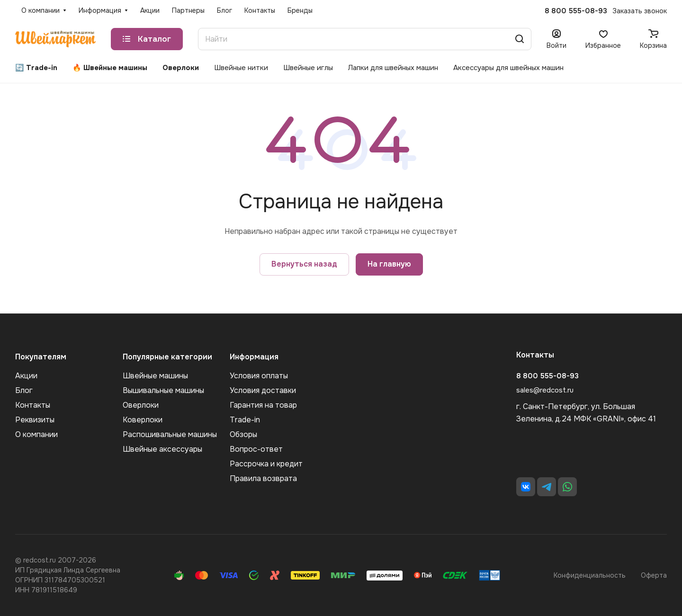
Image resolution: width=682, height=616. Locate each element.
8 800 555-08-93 (576, 11)
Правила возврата (263, 478)
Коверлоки (143, 420)
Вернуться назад (304, 264)
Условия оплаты (259, 376)
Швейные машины (155, 376)
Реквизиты (35, 420)
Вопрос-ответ (256, 449)
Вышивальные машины (163, 390)
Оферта (654, 575)
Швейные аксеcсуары (162, 449)
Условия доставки (263, 390)
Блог (24, 390)
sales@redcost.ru (545, 390)
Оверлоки (141, 405)
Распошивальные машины (170, 434)
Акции (26, 376)
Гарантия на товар (263, 405)
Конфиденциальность (590, 575)
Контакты (33, 405)
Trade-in (245, 420)
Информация (254, 357)
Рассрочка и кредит (266, 464)
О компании (36, 434)
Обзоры (243, 434)
